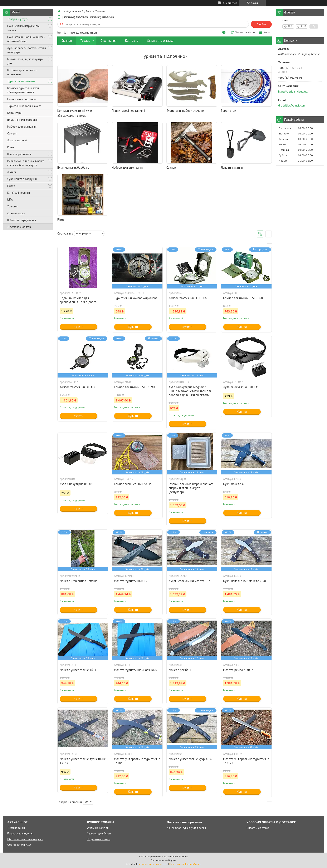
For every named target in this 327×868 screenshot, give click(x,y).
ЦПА (10, 199)
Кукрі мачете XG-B (236, 484)
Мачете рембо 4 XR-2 (238, 670)
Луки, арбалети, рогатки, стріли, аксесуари (27, 50)
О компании (109, 41)
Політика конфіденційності (185, 864)
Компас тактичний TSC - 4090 (134, 387)
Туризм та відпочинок (21, 81)
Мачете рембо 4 (180, 670)
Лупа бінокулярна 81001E (77, 484)
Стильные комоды (98, 828)
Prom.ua (183, 856)
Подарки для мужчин (20, 834)
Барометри (14, 113)
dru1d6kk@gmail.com (292, 105)
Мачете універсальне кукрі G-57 (191, 759)
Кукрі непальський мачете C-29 (190, 581)
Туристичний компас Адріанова (136, 298)
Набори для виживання (22, 127)
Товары (85, 41)
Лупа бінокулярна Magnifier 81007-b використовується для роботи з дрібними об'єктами (190, 391)
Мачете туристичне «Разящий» (135, 670)
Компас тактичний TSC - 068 (243, 298)
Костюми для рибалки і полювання (22, 72)
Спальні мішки (16, 213)
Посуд (11, 186)
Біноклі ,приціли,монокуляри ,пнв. (25, 61)
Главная (67, 41)
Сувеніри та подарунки (22, 179)
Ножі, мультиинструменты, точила (23, 28)
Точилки (12, 206)
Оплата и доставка (160, 41)
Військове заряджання (22, 220)
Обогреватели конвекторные (25, 839)
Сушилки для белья (99, 834)
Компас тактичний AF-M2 (77, 387)
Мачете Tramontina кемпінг (78, 581)
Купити (79, 327)
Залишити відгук (245, 32)
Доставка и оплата (19, 227)
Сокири (12, 133)
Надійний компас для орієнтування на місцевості (78, 300)
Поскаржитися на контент (152, 864)
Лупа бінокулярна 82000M (241, 387)
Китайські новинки (19, 193)
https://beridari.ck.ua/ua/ (293, 92)
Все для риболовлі (19, 154)
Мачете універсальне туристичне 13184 (137, 761)
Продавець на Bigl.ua (163, 860)
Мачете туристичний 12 (131, 581)
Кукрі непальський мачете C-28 (245, 581)
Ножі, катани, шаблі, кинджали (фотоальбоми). (26, 39)
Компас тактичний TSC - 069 (189, 298)
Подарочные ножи (99, 839)
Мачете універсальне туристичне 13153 (83, 761)
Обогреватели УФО (19, 845)
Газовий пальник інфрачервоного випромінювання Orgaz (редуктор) (191, 488)
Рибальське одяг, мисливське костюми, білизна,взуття (26, 163)
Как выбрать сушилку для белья (186, 828)
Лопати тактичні (17, 140)
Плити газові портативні (22, 99)
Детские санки (16, 828)
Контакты (132, 41)
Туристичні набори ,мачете (24, 106)
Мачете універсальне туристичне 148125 (246, 761)
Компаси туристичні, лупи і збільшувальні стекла (24, 90)
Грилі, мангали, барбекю (22, 120)
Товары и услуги (18, 19)
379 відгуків (230, 3)
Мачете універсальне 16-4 (78, 670)
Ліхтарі (12, 172)
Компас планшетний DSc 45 (133, 484)
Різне (11, 147)
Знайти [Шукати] (261, 24)
